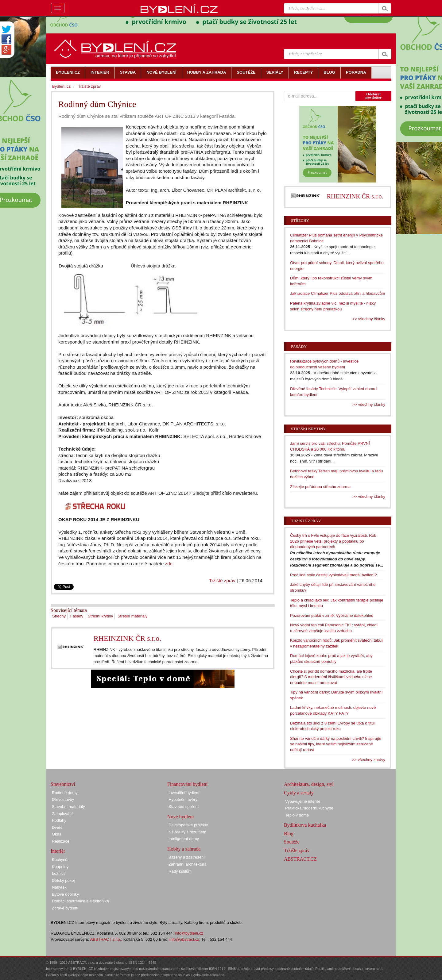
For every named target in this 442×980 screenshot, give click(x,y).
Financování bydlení (187, 784)
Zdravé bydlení (65, 908)
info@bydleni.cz (189, 933)
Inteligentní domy (184, 839)
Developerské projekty (188, 825)
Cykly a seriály (299, 793)
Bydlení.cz (61, 86)
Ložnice (59, 873)
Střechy (59, 616)
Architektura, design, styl (309, 784)
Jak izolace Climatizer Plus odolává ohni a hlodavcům (337, 293)
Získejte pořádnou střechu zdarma (320, 487)
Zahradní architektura (188, 864)
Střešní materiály (133, 616)
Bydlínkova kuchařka (305, 825)
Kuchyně (60, 860)
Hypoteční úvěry (183, 799)
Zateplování (62, 814)
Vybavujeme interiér (303, 801)
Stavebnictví (63, 784)
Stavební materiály (68, 807)
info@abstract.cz (184, 939)
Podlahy (59, 820)
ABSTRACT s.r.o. (106, 939)
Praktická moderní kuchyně (309, 808)
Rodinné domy (65, 793)
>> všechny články (369, 319)
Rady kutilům (180, 871)
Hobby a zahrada (184, 849)
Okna (57, 834)
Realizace (61, 841)
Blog (289, 834)
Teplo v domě (297, 815)
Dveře (57, 827)
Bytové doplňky (65, 894)
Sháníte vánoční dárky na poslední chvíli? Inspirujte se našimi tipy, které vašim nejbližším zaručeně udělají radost (336, 744)
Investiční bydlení (184, 793)
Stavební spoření (184, 807)
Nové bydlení (181, 817)
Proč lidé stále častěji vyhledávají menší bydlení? (333, 575)
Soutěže (292, 842)
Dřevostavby (63, 799)
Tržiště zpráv (222, 580)
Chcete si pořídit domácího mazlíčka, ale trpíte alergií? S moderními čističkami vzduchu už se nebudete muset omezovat (331, 677)
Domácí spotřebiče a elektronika (80, 901)
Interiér (58, 851)
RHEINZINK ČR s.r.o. (128, 638)
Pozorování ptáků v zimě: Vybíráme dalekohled (332, 615)
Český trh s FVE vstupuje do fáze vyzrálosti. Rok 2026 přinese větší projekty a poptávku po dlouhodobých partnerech (333, 541)
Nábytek (59, 887)
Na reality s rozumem (187, 832)
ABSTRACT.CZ (300, 859)
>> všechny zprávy (369, 760)
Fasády (77, 616)
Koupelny (60, 867)
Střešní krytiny (100, 616)
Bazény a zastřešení (187, 857)
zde (169, 564)
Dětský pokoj (63, 880)
